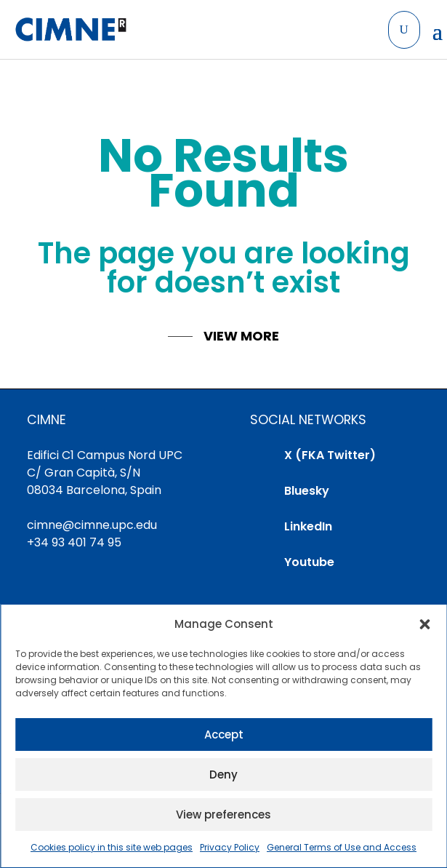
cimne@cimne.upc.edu (92, 525)
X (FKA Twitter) (330, 455)
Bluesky (307, 491)
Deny (223, 775)
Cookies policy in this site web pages (112, 847)
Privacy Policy (230, 847)
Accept (224, 734)
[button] (424, 624)
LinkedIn (308, 526)
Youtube (309, 562)
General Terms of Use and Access (342, 847)
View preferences (223, 815)
